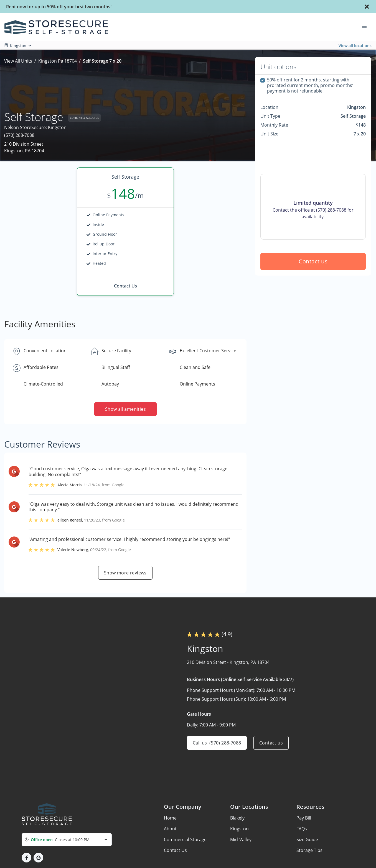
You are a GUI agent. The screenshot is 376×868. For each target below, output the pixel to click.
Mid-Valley (241, 839)
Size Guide (307, 839)
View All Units (18, 61)
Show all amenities (125, 409)
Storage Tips (309, 850)
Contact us (313, 261)
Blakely (237, 818)
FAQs (302, 829)
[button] (26, 858)
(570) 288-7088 (19, 135)
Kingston (239, 829)
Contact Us (175, 850)
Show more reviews (125, 573)
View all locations (355, 46)
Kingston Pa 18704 (58, 61)
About (170, 829)
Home (170, 818)
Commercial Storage (185, 839)
